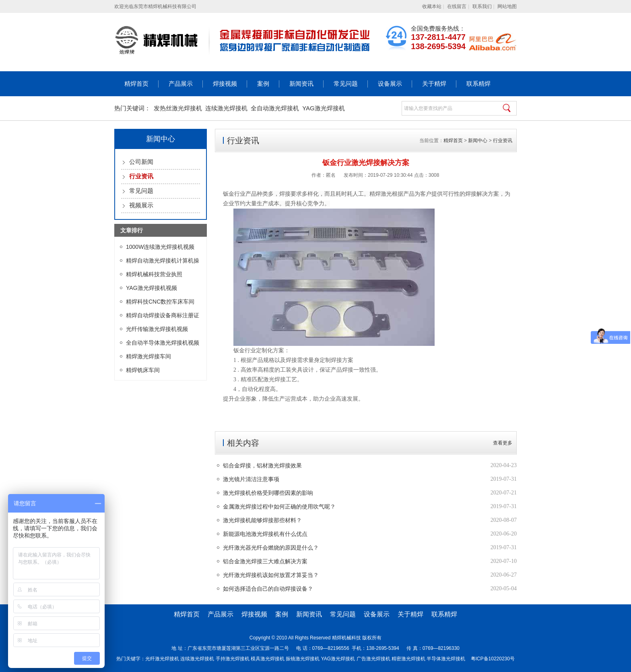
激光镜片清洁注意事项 (251, 479)
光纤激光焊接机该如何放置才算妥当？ (271, 575)
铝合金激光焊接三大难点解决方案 (265, 561)
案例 (263, 84)
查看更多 (503, 443)
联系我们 (482, 6)
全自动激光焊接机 (275, 108)
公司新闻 (141, 162)
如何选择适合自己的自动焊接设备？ (268, 589)
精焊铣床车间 (143, 370)
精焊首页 (136, 84)
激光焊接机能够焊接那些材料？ (262, 520)
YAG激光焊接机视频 (152, 288)
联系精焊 (478, 84)
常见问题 (346, 84)
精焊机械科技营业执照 (154, 274)
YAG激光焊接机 (324, 108)
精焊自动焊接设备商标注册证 (163, 315)
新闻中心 (478, 141)
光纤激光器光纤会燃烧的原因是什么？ (271, 548)
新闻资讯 (301, 84)
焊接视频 (225, 84)
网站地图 (507, 6)
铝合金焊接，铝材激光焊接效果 (262, 465)
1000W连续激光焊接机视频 (160, 247)
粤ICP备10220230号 (493, 659)
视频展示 (141, 205)
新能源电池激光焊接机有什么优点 (265, 534)
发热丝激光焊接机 (178, 108)
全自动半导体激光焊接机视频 (163, 343)
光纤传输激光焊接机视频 (157, 329)
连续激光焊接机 (226, 108)
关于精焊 (434, 84)
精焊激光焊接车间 (148, 356)
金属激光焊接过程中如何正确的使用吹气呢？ (279, 507)
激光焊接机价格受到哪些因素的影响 (268, 493)
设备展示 (390, 84)
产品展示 (181, 84)
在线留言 (457, 6)
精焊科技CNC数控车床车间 (160, 302)
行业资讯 (503, 141)
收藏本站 (432, 6)
